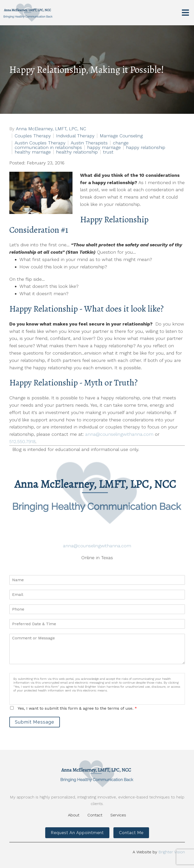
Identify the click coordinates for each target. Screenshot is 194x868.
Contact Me (131, 833)
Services (118, 815)
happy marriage (104, 147)
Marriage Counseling (121, 136)
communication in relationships (48, 147)
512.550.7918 (22, 441)
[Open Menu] (185, 13)
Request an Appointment (77, 833)
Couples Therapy (33, 136)
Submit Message (35, 722)
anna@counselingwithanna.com (119, 434)
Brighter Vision (172, 852)
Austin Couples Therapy (40, 143)
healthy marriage (33, 152)
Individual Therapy (75, 136)
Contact (95, 815)
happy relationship (146, 147)
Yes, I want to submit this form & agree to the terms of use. (77, 708)
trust (108, 152)
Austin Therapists (89, 143)
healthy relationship (77, 152)
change (121, 143)
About (74, 815)
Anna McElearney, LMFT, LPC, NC (51, 129)
